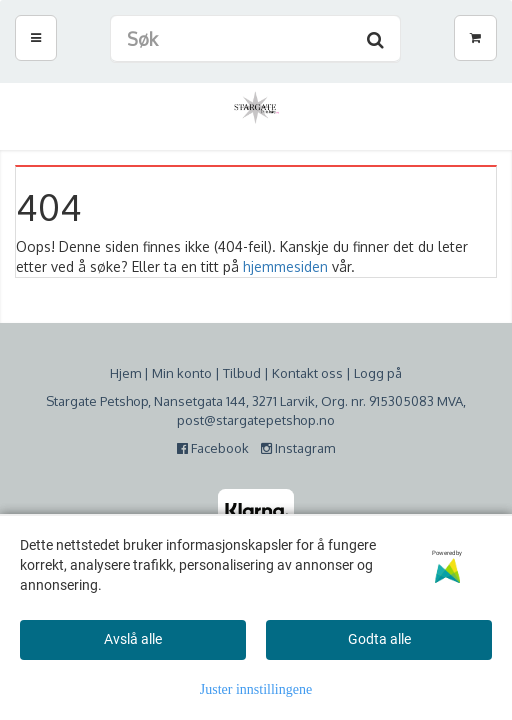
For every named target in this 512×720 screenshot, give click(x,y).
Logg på (378, 373)
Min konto (182, 373)
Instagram (298, 448)
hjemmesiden (285, 266)
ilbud (245, 373)
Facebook (217, 448)
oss (330, 373)
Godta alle (379, 639)
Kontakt (295, 373)
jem (130, 373)
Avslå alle (133, 639)
